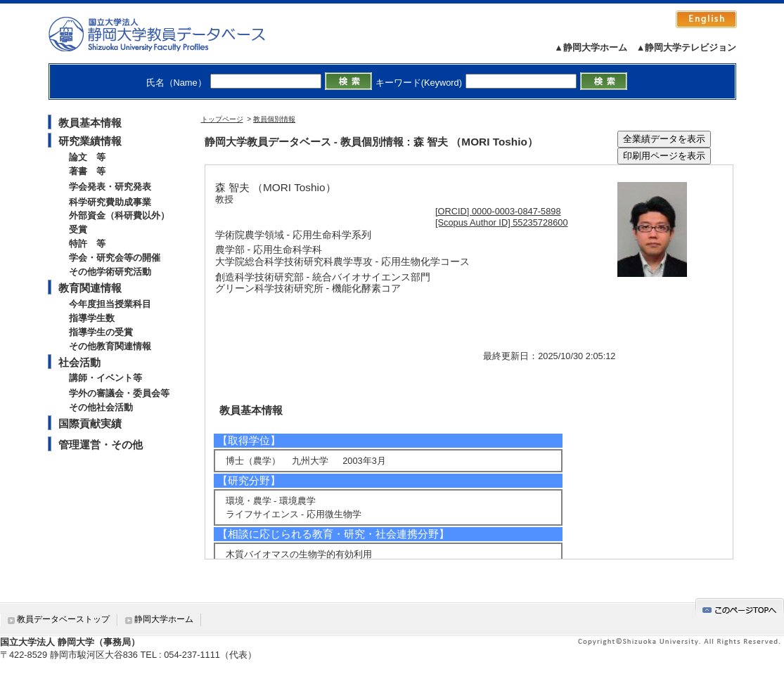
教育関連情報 (90, 288)
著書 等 (87, 171)
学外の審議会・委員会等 (119, 393)
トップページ (222, 119)
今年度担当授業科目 (110, 304)
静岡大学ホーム (164, 619)
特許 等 (87, 244)
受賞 (78, 229)
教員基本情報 (90, 123)
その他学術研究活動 (110, 272)
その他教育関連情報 (110, 346)
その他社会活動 (101, 407)
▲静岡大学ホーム (591, 47)
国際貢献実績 (90, 423)
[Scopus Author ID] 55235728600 (502, 222)
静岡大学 (171, 34)
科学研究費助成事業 (110, 202)
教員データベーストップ (63, 619)
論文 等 (87, 157)
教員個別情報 (274, 119)
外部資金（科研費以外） (119, 215)
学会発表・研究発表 (110, 187)
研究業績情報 (90, 141)
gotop (740, 608)
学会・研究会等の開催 (115, 258)
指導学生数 (92, 318)
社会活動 (79, 362)
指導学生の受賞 (101, 332)
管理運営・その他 (101, 445)
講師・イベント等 (105, 378)
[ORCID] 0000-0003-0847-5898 (498, 211)
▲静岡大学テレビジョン (687, 47)
